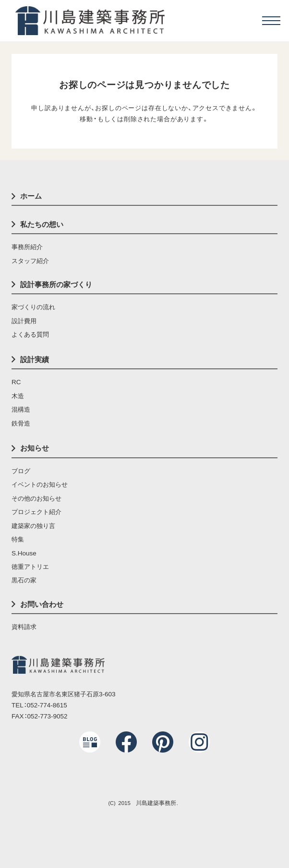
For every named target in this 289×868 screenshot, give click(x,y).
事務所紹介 (27, 247)
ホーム (31, 196)
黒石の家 (24, 580)
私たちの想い (42, 224)
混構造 (21, 409)
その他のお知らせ (36, 498)
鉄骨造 (21, 423)
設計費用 (24, 321)
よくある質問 (30, 334)
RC (16, 382)
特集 (18, 539)
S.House (24, 553)
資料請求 (24, 627)
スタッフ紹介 (30, 261)
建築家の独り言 (33, 526)
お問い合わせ (42, 604)
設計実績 (35, 359)
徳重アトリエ (30, 567)
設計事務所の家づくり (56, 284)
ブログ (21, 471)
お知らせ (35, 448)
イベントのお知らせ (40, 484)
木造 (18, 396)
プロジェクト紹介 (36, 512)
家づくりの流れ (33, 307)
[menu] (271, 21)
